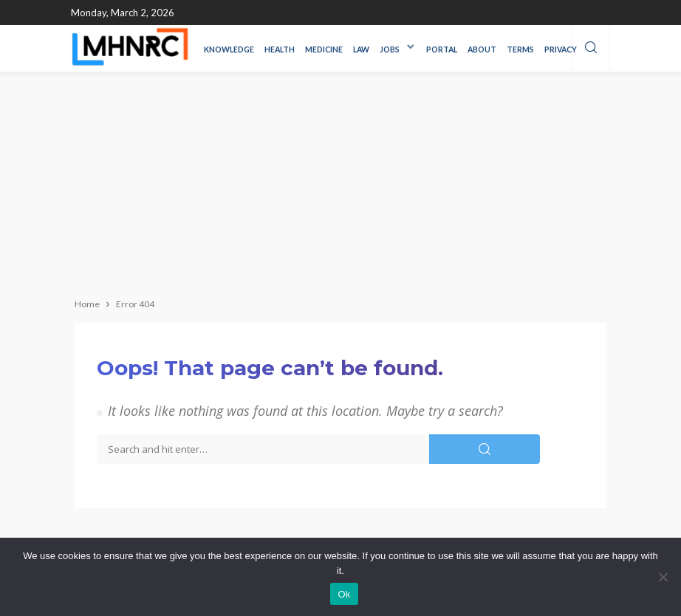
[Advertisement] (340, 182)
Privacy (561, 49)
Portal (442, 49)
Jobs (390, 49)
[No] (663, 577)
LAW (361, 49)
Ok (344, 594)
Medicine (324, 49)
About (482, 49)
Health (280, 49)
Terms (520, 49)
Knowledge (229, 49)
